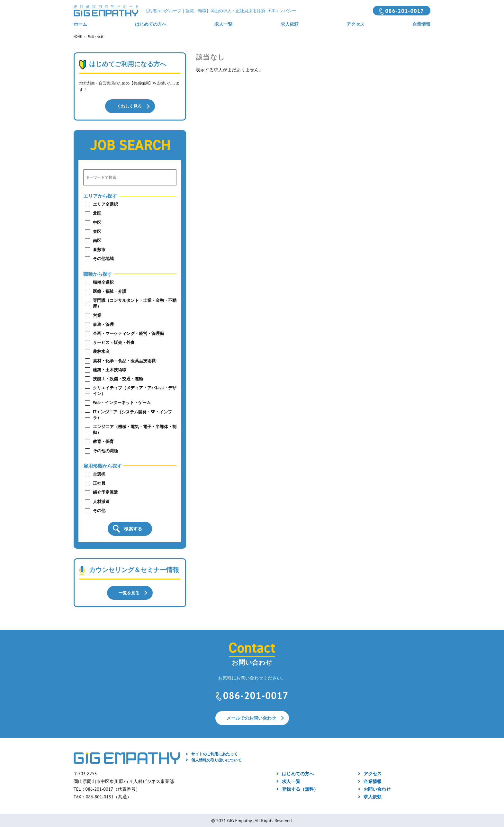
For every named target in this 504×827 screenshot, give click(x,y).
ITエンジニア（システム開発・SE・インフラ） (132, 414)
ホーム (80, 24)
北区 (97, 213)
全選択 (99, 474)
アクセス (355, 24)
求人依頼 (290, 24)
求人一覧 (223, 24)
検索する (133, 528)
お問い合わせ (377, 788)
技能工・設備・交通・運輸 (118, 378)
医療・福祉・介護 (110, 291)
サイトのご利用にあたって (214, 753)
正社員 (99, 483)
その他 (99, 510)
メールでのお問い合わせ (251, 717)
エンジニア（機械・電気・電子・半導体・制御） (135, 429)
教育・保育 (103, 441)
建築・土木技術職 (110, 369)
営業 (97, 315)
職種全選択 (103, 282)
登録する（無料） (300, 788)
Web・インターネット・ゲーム (122, 402)
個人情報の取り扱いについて (216, 759)
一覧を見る (129, 592)
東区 (97, 231)
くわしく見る (129, 106)
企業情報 (421, 24)
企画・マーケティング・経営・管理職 (128, 333)
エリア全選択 (105, 204)
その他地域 (103, 258)
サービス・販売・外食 (114, 342)
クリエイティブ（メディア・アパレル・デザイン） (135, 390)
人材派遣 (101, 501)
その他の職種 (105, 450)
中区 (97, 222)
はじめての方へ (151, 24)
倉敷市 (99, 249)
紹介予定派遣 (105, 492)
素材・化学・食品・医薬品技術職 (124, 360)
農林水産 (101, 351)
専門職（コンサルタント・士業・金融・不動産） (135, 303)
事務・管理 (103, 324)
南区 (97, 240)
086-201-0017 (405, 11)
